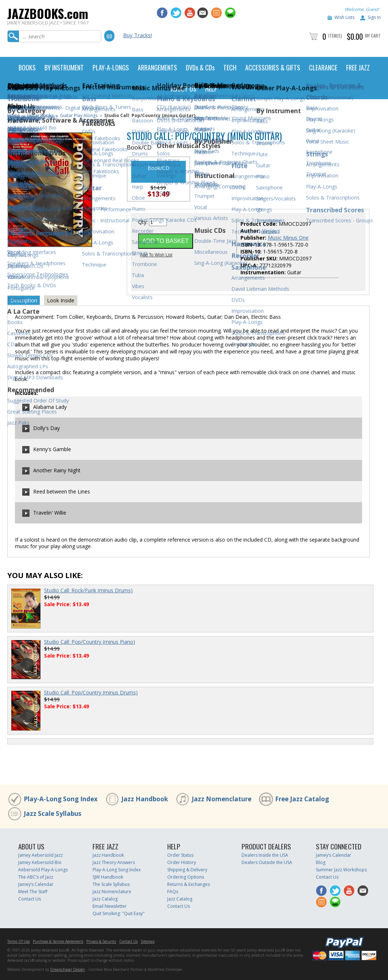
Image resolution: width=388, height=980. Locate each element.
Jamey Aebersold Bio (40, 862)
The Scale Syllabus (111, 884)
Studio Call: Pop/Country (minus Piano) (90, 642)
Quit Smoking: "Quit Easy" (119, 913)
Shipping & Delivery (187, 870)
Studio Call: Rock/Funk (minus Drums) (88, 590)
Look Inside (61, 300)
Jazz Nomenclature (222, 799)
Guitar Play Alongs (79, 115)
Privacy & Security (101, 941)
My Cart (373, 36)
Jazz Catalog (105, 899)
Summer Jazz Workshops (341, 870)
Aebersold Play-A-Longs (43, 870)
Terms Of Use (19, 941)
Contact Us (30, 899)
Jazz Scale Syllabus (52, 814)
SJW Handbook (108, 877)
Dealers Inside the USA (265, 855)
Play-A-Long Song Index (61, 799)
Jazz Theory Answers (114, 862)
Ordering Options (186, 877)
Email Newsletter (110, 906)
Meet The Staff (33, 892)
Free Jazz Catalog (302, 799)
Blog (321, 862)
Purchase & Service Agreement (58, 941)
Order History (182, 862)
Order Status (180, 855)
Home (14, 115)
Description (24, 300)
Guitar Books (40, 115)
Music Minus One (288, 238)
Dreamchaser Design (68, 969)
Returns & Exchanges (189, 884)
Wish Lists (344, 17)
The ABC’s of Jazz (36, 877)
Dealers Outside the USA (267, 862)
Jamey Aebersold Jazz (40, 855)
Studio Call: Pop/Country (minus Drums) (91, 692)
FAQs (173, 892)
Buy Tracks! (138, 35)
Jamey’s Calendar (36, 884)
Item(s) (335, 36)
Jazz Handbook (145, 799)
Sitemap (148, 941)
